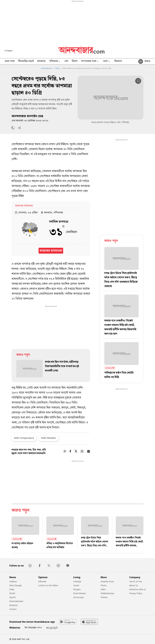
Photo (104, 585)
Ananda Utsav (107, 581)
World (12, 593)
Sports (13, 597)
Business (14, 605)
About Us (134, 585)
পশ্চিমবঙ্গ (55, 62)
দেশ (66, 61)
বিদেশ (75, 61)
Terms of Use (136, 581)
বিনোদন (118, 61)
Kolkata (13, 581)
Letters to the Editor (48, 585)
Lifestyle (77, 581)
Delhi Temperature (24, 438)
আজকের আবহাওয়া (51, 251)
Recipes (77, 589)
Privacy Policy (136, 593)
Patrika (104, 597)
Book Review (79, 593)
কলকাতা (41, 61)
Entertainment (16, 601)
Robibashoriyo (107, 593)
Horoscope (79, 597)
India (57, 68)
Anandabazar (47, 68)
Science (13, 609)
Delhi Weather (49, 438)
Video (103, 589)
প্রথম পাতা (10, 61)
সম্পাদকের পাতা (90, 62)
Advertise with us (137, 589)
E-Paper (9, 51)
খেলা (107, 62)
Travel (76, 585)
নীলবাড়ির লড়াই (26, 61)
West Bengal (15, 585)
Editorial (42, 581)
